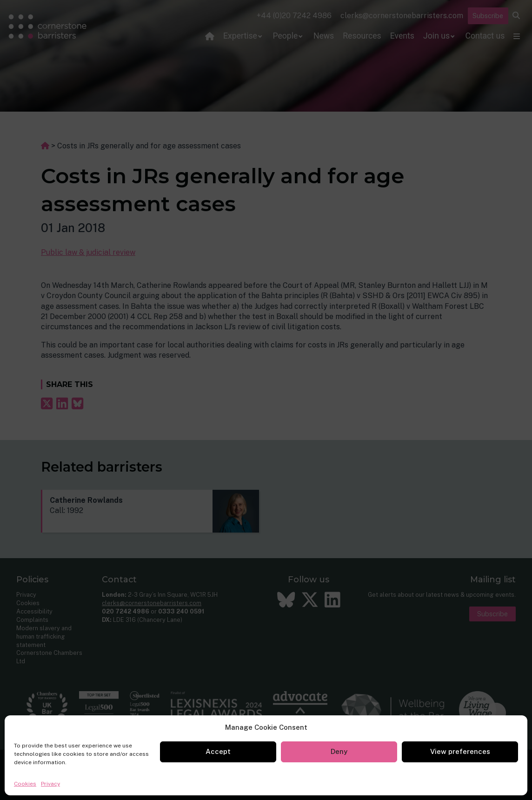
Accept (218, 751)
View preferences (460, 751)
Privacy (50, 784)
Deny (339, 751)
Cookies (25, 784)
